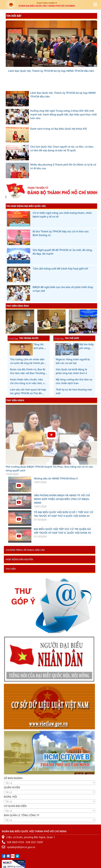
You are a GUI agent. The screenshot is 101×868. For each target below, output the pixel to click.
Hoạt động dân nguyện (19, 559)
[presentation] (8, 322)
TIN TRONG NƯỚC (23, 338)
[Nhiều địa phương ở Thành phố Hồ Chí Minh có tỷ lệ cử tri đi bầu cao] (63, 65)
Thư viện (11, 569)
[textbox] (50, 783)
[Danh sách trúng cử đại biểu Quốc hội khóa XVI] (52, 65)
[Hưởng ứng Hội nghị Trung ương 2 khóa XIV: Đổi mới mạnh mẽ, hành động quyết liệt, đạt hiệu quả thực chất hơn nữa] (46, 65)
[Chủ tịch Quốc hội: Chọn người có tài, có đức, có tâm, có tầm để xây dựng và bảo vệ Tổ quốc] (57, 65)
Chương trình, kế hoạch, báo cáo (25, 550)
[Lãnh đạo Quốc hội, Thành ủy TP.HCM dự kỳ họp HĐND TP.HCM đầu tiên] (40, 65)
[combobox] (50, 783)
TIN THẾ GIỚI (66, 338)
